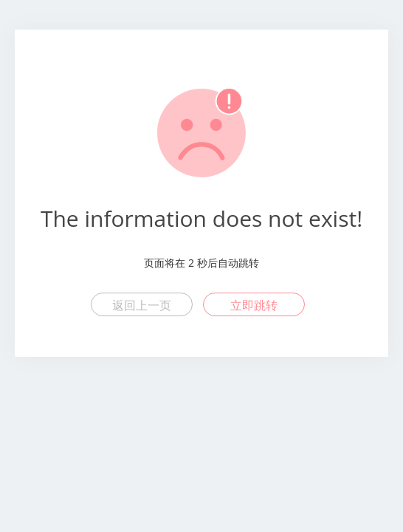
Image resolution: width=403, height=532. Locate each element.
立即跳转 (254, 305)
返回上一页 (142, 305)
